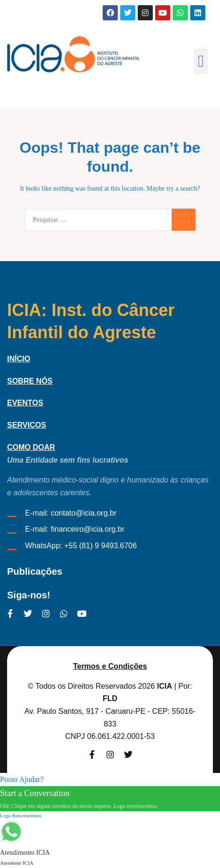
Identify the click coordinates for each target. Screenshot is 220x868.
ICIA (165, 686)
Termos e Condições (110, 666)
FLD (110, 698)
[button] (201, 61)
